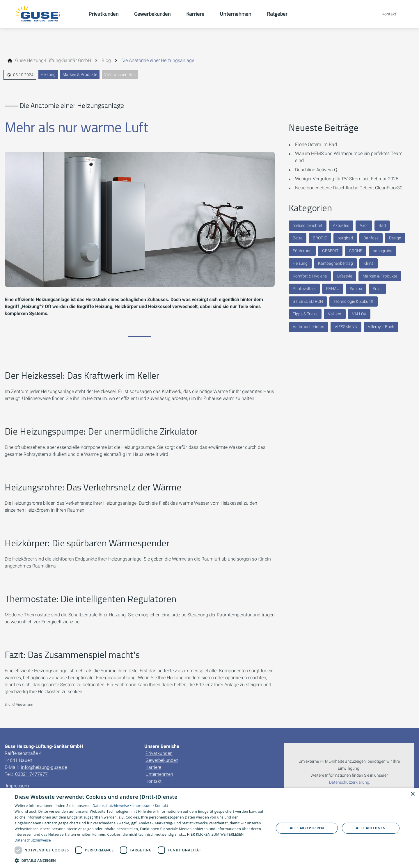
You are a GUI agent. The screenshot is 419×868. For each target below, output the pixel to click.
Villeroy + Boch (381, 327)
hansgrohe (382, 251)
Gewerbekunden (162, 760)
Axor (364, 225)
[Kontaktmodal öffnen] (385, 14)
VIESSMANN (346, 327)
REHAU (333, 289)
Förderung (302, 251)
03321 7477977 (31, 774)
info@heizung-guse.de (44, 767)
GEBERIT (330, 251)
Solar (377, 289)
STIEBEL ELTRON (308, 301)
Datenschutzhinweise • (112, 806)
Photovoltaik (304, 289)
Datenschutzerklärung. (350, 782)
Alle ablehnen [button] (371, 828)
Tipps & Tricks (305, 314)
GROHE (356, 251)
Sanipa (356, 289)
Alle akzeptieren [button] (307, 828)
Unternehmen (159, 774)
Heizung (48, 74)
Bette (298, 238)
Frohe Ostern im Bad (316, 144)
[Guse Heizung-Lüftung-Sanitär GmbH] (53, 61)
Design (395, 238)
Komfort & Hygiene (310, 276)
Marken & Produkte (80, 74)
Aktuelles (341, 225)
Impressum (17, 786)
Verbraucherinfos (120, 74)
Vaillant (335, 314)
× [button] (412, 794)
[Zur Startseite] (44, 14)
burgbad (345, 238)
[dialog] (210, 828)
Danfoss (371, 238)
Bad (382, 225)
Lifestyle (345, 276)
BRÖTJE (320, 238)
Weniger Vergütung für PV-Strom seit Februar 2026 (347, 179)
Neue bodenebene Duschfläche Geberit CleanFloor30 (349, 188)
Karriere (153, 767)
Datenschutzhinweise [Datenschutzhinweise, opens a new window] (33, 840)
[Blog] (106, 61)
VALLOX (359, 314)
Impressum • (144, 806)
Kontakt (153, 781)
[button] (140, 860)
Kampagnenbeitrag (335, 263)
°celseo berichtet (308, 225)
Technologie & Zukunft (354, 301)
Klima (369, 263)
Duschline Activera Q (316, 170)
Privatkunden (159, 753)
